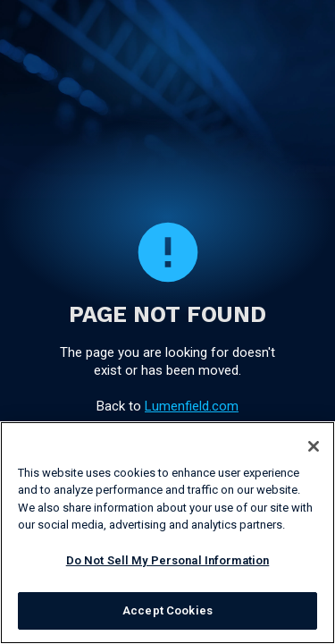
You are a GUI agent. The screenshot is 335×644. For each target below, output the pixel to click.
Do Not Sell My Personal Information (168, 560)
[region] (167, 533)
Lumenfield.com (192, 406)
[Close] (314, 446)
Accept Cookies (167, 610)
